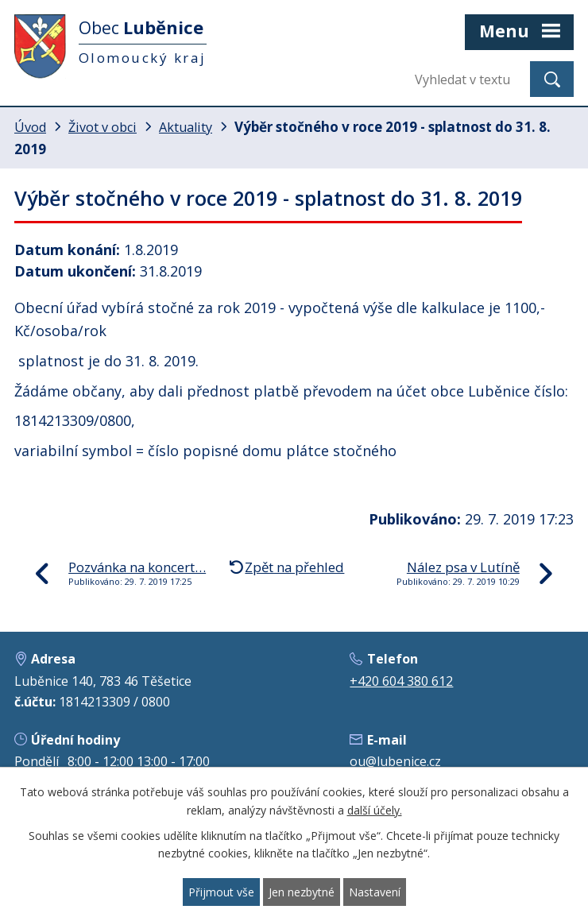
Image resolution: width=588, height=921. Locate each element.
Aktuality (186, 127)
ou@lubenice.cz (395, 761)
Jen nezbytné (302, 892)
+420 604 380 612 (401, 681)
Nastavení (375, 892)
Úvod (30, 127)
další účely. (375, 810)
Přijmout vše (221, 892)
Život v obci (103, 127)
